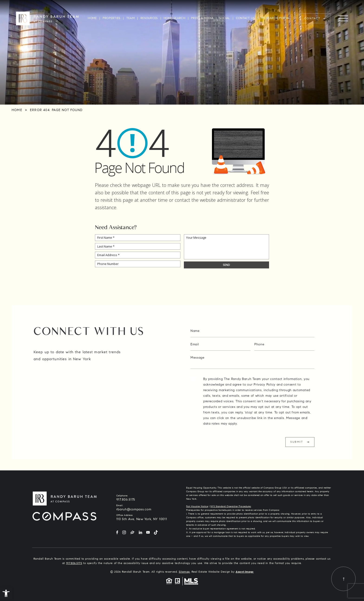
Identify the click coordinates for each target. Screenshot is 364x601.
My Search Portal (276, 18)
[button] (6, 593)
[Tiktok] (156, 533)
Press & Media (202, 18)
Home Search (174, 18)
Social (225, 18)
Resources (149, 18)
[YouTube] (148, 533)
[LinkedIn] (140, 533)
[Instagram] (124, 533)
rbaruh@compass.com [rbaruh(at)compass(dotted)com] (134, 510)
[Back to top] (343, 579)
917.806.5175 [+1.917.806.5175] (126, 500)
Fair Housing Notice (197, 507)
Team (130, 18)
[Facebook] (117, 533)
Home (92, 18)
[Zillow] (132, 533)
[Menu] (343, 18)
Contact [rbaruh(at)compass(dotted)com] (312, 19)
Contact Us (245, 18)
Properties (112, 18)
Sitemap (184, 572)
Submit (311, 442)
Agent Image (245, 572)
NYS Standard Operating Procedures (231, 507)
